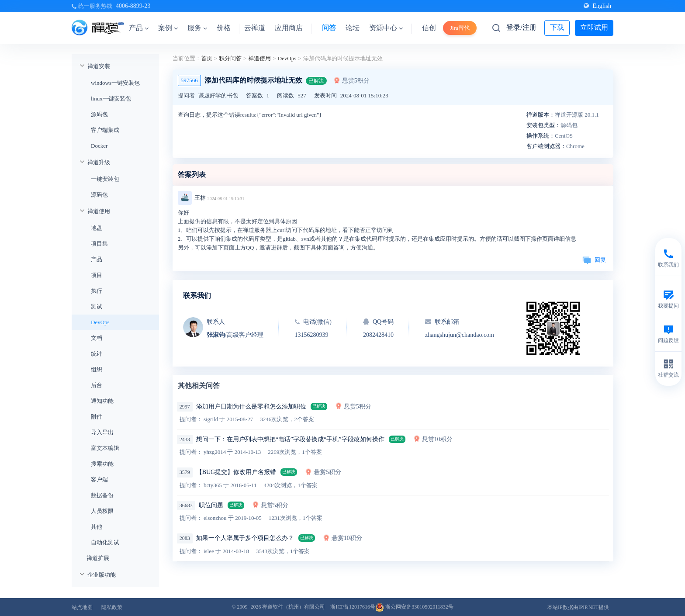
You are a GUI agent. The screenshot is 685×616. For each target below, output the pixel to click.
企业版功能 (102, 575)
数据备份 (102, 495)
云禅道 (255, 28)
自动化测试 (105, 542)
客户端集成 (105, 130)
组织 (97, 369)
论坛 (353, 28)
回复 (594, 260)
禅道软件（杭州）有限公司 (294, 607)
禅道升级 (99, 162)
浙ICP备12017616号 (353, 607)
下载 (557, 27)
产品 (139, 28)
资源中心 (386, 28)
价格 (224, 28)
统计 (97, 354)
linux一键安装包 (111, 99)
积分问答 (230, 58)
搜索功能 (102, 464)
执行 (97, 291)
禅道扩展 (98, 558)
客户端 (99, 479)
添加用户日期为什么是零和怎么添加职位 (251, 407)
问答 (329, 28)
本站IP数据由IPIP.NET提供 (578, 607)
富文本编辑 (105, 448)
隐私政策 (112, 607)
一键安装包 (105, 179)
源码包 (99, 114)
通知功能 (102, 401)
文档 (97, 338)
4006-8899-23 (133, 6)
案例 (168, 28)
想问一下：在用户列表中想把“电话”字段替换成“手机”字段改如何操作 (290, 439)
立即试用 (594, 27)
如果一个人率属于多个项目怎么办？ (245, 538)
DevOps (100, 322)
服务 (197, 28)
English (597, 6)
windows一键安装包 (115, 83)
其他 (97, 527)
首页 (207, 58)
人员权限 (102, 511)
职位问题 (211, 505)
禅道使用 (99, 211)
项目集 (99, 244)
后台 (97, 385)
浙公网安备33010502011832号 (414, 607)
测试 (97, 306)
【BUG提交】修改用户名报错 (236, 472)
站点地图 (82, 607)
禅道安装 (99, 66)
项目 (97, 275)
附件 (97, 417)
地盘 (97, 228)
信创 (429, 28)
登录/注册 (521, 27)
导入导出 (102, 432)
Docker (99, 146)
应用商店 (289, 28)
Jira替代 (460, 28)
